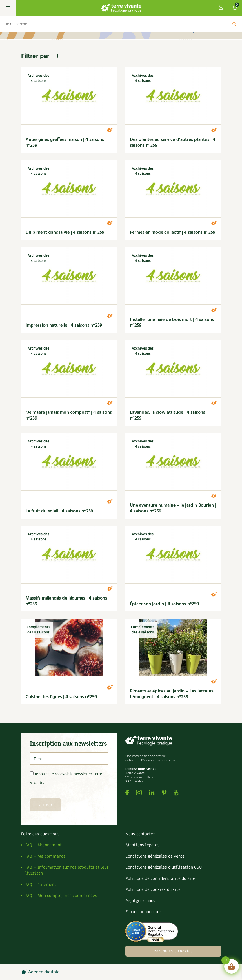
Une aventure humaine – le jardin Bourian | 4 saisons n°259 (173, 508)
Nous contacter (140, 834)
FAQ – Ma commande (46, 856)
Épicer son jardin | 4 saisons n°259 (164, 604)
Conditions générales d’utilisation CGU (164, 867)
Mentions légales (142, 845)
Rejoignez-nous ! (142, 901)
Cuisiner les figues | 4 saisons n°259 (61, 697)
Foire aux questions (40, 834)
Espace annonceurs (144, 912)
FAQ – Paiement (41, 885)
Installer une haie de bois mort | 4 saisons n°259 (172, 323)
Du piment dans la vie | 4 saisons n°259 (65, 233)
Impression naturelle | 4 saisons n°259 (64, 326)
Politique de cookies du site (153, 890)
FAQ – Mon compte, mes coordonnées (61, 896)
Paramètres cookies (173, 951)
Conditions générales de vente (155, 856)
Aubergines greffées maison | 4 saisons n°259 (65, 143)
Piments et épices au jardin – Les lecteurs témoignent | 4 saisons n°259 (172, 694)
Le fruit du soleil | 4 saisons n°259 (59, 511)
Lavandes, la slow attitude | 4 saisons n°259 (168, 415)
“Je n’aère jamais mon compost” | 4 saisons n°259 (69, 415)
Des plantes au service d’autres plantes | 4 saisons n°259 (173, 143)
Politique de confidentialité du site (160, 879)
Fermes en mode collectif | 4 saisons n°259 (173, 233)
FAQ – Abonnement (43, 845)
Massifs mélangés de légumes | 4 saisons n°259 (66, 601)
